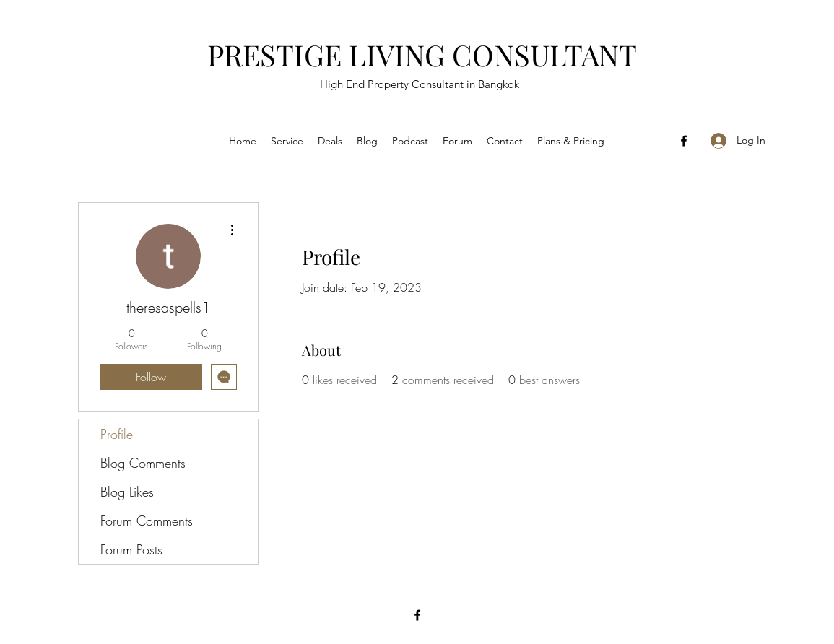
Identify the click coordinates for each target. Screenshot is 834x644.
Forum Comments (147, 521)
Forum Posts (131, 549)
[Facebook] (684, 141)
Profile (117, 434)
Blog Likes (127, 492)
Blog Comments (143, 463)
